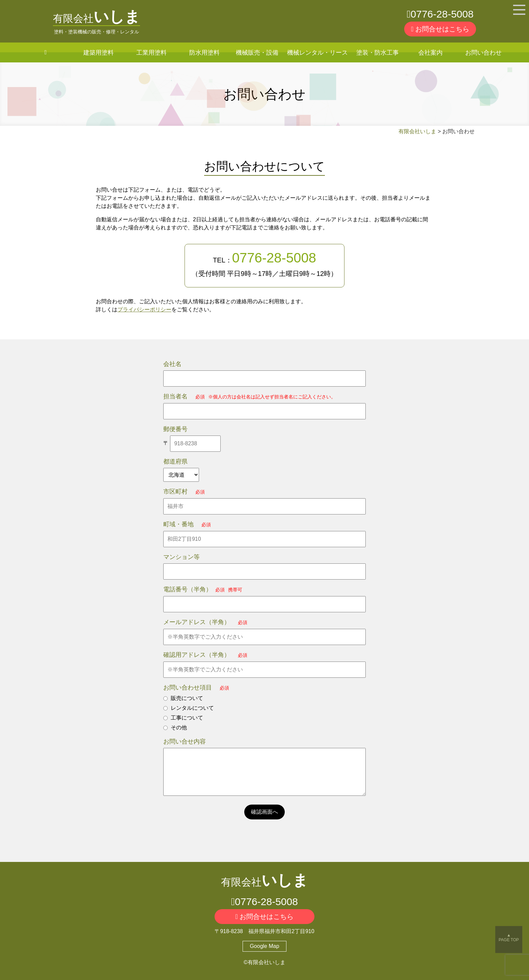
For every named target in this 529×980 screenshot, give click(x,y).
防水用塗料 (204, 53)
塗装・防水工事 (378, 53)
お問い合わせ (483, 53)
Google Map (264, 946)
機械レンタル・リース (317, 53)
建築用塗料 (99, 53)
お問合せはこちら (440, 29)
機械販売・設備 (257, 53)
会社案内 (430, 53)
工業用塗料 (151, 53)
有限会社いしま (417, 131)
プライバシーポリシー (144, 310)
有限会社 (96, 18)
